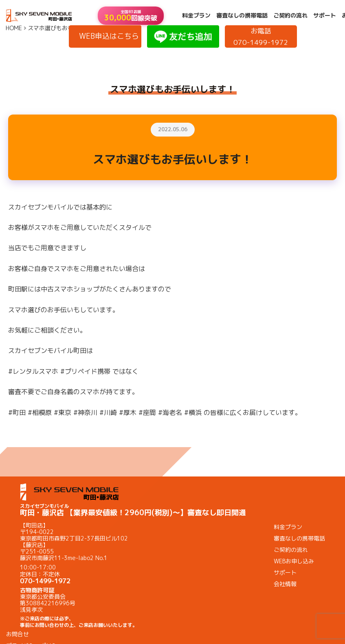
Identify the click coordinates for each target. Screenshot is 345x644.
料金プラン (196, 15)
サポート (325, 15)
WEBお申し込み (294, 561)
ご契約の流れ (290, 15)
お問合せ (18, 634)
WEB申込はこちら (109, 36)
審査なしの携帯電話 (242, 15)
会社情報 (285, 584)
